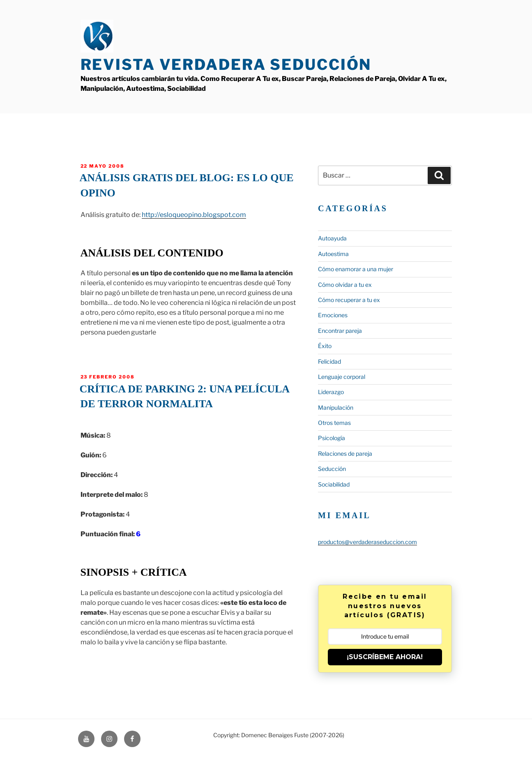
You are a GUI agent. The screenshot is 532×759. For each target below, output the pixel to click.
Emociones (333, 315)
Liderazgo (331, 392)
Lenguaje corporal (342, 377)
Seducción (332, 469)
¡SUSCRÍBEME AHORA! (385, 657)
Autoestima (333, 254)
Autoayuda (332, 238)
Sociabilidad (334, 484)
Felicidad (329, 361)
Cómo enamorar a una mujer (356, 269)
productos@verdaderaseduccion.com (367, 542)
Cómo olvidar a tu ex (345, 285)
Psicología (332, 438)
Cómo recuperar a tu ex (349, 300)
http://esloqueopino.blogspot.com (194, 215)
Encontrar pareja (340, 331)
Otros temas (334, 423)
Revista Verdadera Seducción (226, 65)
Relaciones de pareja (345, 453)
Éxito (325, 346)
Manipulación (336, 407)
